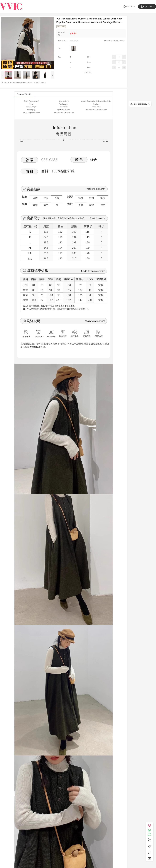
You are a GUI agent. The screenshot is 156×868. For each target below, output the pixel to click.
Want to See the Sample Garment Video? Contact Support (25, 82)
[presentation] (3, 75)
